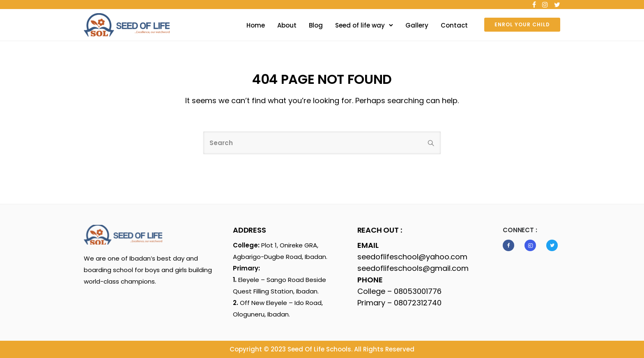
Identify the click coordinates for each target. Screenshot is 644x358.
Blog (316, 25)
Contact (454, 25)
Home (256, 25)
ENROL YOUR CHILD (522, 24)
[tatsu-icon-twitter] (557, 5)
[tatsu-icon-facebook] (534, 5)
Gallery (417, 25)
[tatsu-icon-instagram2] (532, 245)
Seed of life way (360, 25)
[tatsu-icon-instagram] (545, 5)
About (287, 25)
